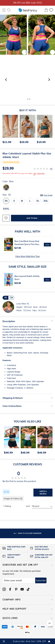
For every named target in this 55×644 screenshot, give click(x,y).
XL (38, 201)
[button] (49, 80)
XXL (46, 201)
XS (6, 201)
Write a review (43, 493)
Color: (8, 181)
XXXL (6, 209)
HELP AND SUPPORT (27, 609)
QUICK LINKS (27, 618)
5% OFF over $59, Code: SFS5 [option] (27, 3)
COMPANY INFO (27, 600)
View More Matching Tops (27, 256)
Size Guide (48, 195)
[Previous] (4, 130)
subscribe (39, 174)
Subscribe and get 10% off (27, 565)
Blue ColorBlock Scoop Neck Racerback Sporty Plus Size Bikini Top (27, 244)
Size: (27, 195)
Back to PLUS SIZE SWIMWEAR (27, 533)
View (47, 245)
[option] (10, 130)
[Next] (50, 130)
